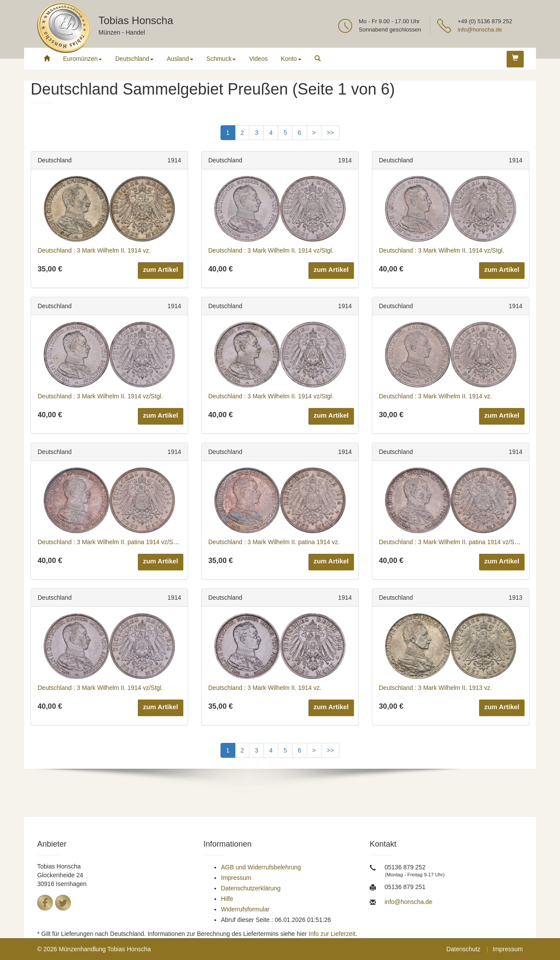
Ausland (180, 59)
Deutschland (134, 59)
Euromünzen (82, 59)
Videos (258, 59)
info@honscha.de (480, 30)
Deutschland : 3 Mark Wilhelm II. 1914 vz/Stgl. (271, 250)
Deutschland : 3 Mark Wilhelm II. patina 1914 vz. (274, 542)
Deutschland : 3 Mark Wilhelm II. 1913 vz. (435, 688)
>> (330, 133)
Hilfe (227, 899)
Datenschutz (463, 949)
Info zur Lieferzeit (332, 934)
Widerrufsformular (245, 909)
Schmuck (221, 59)
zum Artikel (161, 269)
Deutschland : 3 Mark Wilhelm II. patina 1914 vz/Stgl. (109, 542)
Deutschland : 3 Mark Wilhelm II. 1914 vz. (94, 250)
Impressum (236, 878)
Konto (291, 59)
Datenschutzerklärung (251, 888)
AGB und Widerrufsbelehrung (261, 867)
